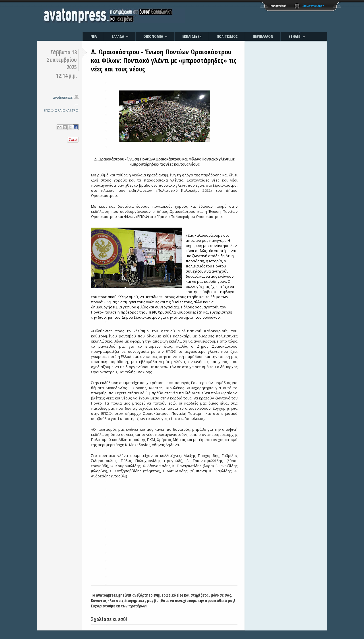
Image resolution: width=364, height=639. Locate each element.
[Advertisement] (243, 17)
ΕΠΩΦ (49, 111)
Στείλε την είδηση (313, 6)
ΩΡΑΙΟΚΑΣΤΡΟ (67, 111)
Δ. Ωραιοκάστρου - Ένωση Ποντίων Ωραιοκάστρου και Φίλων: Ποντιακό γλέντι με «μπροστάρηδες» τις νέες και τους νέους (164, 60)
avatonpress (63, 97)
